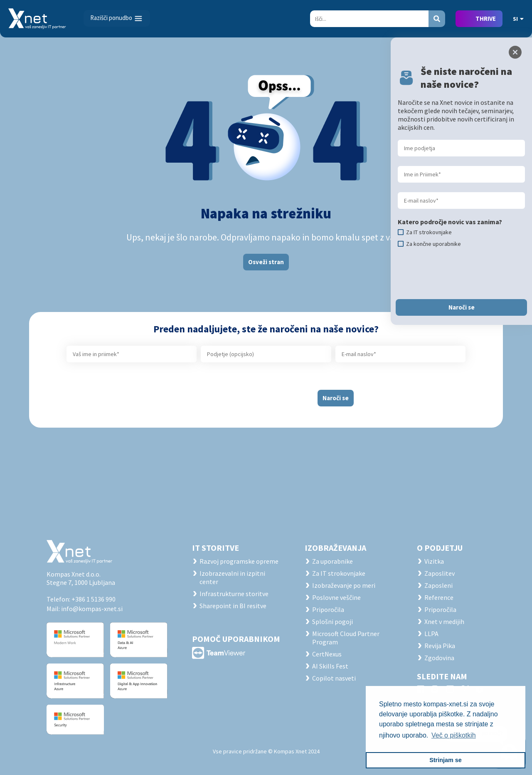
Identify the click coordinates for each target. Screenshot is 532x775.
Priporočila (328, 609)
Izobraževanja (335, 548)
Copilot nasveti (334, 678)
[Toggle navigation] (117, 18)
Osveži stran (266, 262)
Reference (439, 597)
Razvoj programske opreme (239, 561)
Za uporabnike (332, 561)
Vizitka (434, 561)
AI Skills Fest (330, 666)
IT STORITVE (216, 548)
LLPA (431, 634)
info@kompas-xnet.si (92, 609)
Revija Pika (440, 646)
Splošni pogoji (332, 621)
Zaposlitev (440, 573)
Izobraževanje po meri (344, 585)
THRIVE (486, 19)
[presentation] (244, 395)
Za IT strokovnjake (339, 573)
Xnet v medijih (444, 621)
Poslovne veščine (336, 597)
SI (518, 19)
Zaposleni (438, 585)
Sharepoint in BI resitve (233, 606)
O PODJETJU (440, 548)
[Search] (369, 19)
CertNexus (327, 654)
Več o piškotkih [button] (454, 735)
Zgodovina (439, 658)
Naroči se (336, 398)
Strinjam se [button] (446, 760)
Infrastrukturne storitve (234, 594)
